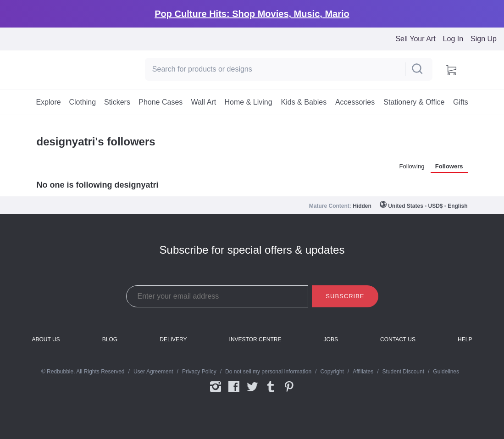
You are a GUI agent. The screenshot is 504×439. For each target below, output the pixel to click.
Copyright (332, 372)
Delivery (173, 340)
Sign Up (484, 39)
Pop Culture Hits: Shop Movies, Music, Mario (252, 14)
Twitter (252, 387)
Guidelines (446, 372)
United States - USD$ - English (428, 206)
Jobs (331, 340)
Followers (449, 166)
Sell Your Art (415, 39)
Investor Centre (255, 340)
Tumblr (271, 387)
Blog (110, 340)
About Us (46, 340)
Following (412, 166)
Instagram (216, 387)
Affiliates (363, 372)
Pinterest (289, 387)
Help (465, 340)
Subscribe (345, 296)
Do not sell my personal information (268, 372)
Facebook (234, 387)
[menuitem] (49, 102)
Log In (453, 39)
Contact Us (398, 340)
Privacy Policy (199, 372)
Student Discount (403, 372)
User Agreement (153, 372)
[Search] (274, 69)
